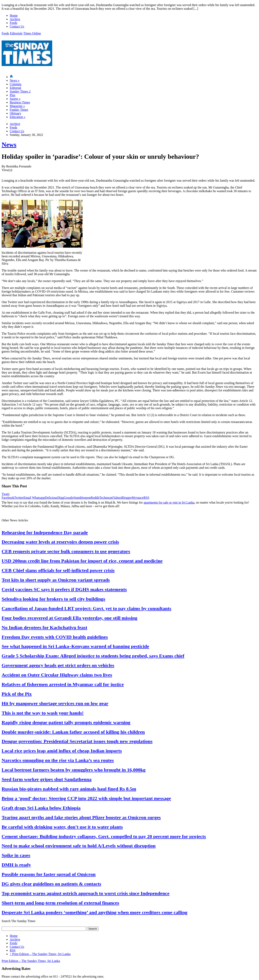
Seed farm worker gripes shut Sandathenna (47, 779)
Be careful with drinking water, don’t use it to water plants (62, 827)
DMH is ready (16, 865)
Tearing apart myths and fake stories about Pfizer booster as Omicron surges (81, 817)
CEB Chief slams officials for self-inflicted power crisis (58, 570)
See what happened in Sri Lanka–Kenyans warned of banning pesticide (75, 646)
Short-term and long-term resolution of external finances (60, 903)
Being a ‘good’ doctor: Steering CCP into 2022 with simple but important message (86, 798)
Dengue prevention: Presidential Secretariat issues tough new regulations (77, 741)
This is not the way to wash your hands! (43, 713)
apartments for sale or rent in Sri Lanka (169, 502)
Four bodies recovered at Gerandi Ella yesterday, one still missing (70, 618)
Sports (15, 99)
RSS (146, 498)
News (15, 80)
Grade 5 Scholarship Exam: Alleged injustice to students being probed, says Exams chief (93, 656)
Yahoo (117, 498)
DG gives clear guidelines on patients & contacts (51, 884)
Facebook (8, 498)
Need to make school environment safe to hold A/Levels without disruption (79, 846)
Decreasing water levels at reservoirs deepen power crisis (60, 542)
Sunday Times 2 (20, 91)
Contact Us (17, 26)
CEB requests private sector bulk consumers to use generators (66, 551)
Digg (61, 498)
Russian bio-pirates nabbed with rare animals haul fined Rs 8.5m (69, 789)
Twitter (19, 498)
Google (68, 498)
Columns (16, 84)
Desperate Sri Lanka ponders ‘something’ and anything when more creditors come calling (94, 912)
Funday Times (19, 110)
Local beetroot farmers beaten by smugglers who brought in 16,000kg (74, 770)
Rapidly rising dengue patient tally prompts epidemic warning (66, 722)
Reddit (95, 498)
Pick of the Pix (17, 694)
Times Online (32, 33)
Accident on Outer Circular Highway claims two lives (57, 675)
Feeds (13, 23)
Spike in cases (16, 855)
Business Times (20, 102)
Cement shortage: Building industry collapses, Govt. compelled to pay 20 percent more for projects (104, 836)
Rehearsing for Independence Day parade (45, 533)
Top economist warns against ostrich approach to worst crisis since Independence (85, 893)
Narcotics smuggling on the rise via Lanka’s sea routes (58, 760)
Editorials (16, 33)
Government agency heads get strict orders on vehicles (58, 665)
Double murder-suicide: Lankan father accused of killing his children (73, 732)
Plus (13, 95)
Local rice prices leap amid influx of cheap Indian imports (62, 751)
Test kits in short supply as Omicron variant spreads (56, 580)
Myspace (138, 498)
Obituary (15, 113)
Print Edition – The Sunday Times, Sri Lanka (40, 954)
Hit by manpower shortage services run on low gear (55, 703)
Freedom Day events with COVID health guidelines (55, 637)
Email (27, 498)
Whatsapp (38, 498)
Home (14, 15)
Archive (15, 19)
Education (18, 117)
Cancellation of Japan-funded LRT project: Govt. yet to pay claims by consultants (86, 608)
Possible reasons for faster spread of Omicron (49, 874)
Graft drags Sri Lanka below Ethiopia (41, 808)
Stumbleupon (82, 498)
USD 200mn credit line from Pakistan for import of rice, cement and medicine (82, 561)
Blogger (127, 498)
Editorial (15, 88)
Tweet (6, 494)
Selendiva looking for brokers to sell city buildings (53, 599)
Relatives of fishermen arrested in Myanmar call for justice (63, 684)
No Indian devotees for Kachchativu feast (44, 627)
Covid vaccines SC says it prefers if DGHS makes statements (64, 589)
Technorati (106, 498)
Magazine (17, 106)
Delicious (51, 498)
